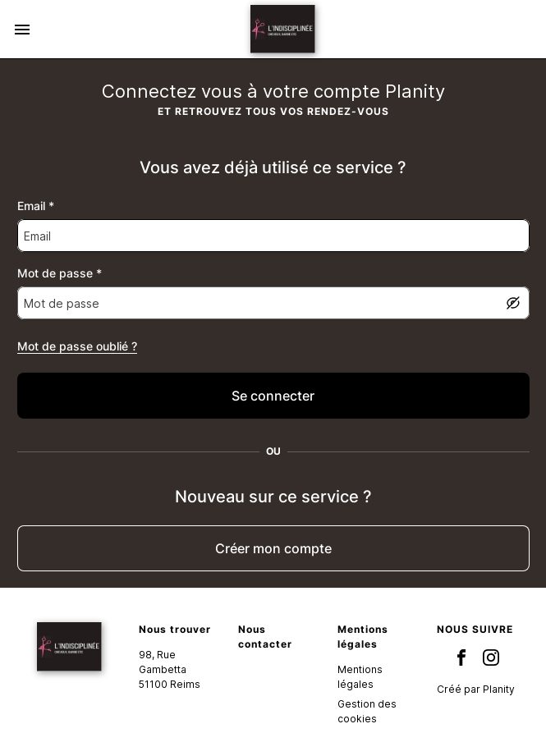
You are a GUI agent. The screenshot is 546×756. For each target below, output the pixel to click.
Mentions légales (360, 677)
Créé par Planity (476, 689)
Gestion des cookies (367, 711)
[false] (273, 396)
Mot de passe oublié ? (77, 346)
